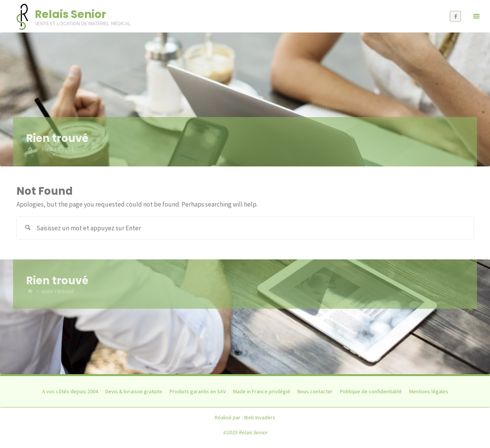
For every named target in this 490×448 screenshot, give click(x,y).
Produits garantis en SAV (198, 391)
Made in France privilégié (262, 391)
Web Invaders (260, 417)
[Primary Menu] (476, 16)
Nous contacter (315, 391)
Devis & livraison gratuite (134, 391)
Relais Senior (70, 14)
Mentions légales (429, 391)
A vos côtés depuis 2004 (70, 391)
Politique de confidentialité (371, 391)
